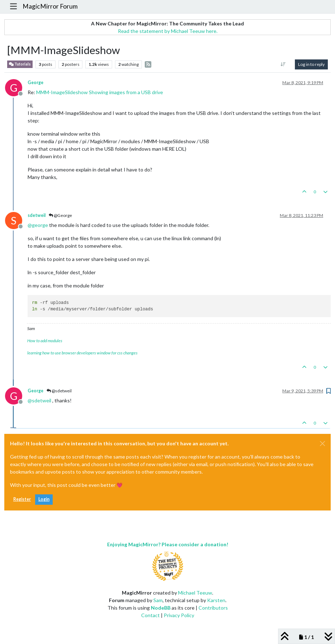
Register (22, 499)
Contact (150, 615)
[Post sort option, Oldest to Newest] (283, 64)
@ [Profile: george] (38, 225)
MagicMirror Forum (50, 6)
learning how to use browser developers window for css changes (82, 353)
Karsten (216, 600)
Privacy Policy (179, 615)
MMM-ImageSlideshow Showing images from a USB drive (100, 92)
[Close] (322, 444)
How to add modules (45, 341)
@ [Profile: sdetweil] (39, 400)
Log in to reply (311, 64)
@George (60, 215)
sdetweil (37, 215)
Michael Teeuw (195, 593)
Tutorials (20, 64)
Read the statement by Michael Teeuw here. (168, 31)
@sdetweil (59, 391)
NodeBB (161, 608)
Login (44, 499)
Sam (158, 600)
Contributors (213, 608)
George (35, 83)
